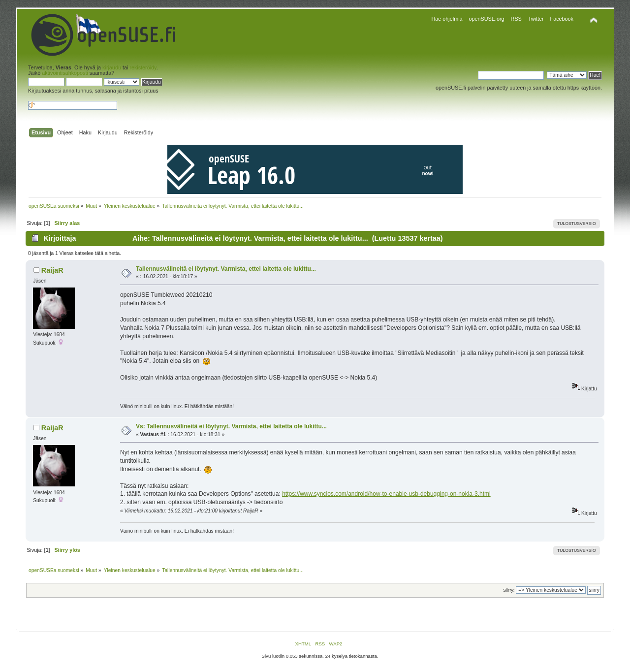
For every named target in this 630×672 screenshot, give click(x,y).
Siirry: (509, 590)
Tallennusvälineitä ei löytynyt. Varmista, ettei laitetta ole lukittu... (226, 269)
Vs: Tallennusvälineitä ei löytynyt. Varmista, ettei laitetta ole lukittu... (231, 426)
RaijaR (52, 270)
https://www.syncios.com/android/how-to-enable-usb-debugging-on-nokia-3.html (386, 494)
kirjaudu (112, 67)
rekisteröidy (143, 67)
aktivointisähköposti (65, 73)
